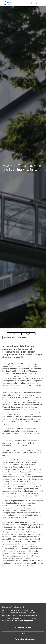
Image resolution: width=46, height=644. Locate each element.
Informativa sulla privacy (24, 621)
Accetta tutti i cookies (23, 627)
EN (36, 3)
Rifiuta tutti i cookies (23, 634)
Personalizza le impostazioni (24, 639)
